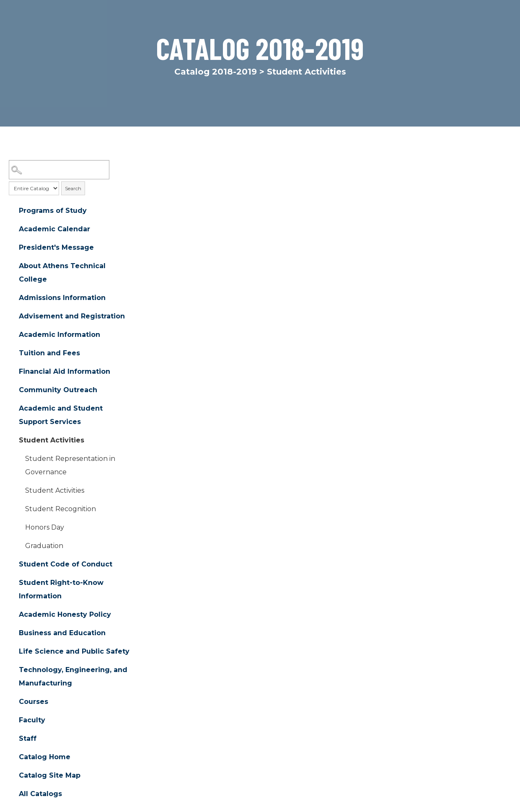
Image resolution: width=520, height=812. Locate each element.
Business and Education (62, 633)
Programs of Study (53, 211)
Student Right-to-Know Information (61, 590)
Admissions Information (62, 298)
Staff (28, 739)
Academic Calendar (54, 229)
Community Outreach (58, 390)
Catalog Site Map (50, 776)
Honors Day (45, 528)
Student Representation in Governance (70, 466)
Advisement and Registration (72, 317)
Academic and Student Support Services (61, 415)
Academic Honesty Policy (65, 615)
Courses (34, 702)
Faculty (32, 720)
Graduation (44, 546)
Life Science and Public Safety (74, 652)
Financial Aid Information (65, 372)
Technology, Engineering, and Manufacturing (73, 677)
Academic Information (60, 335)
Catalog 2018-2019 (216, 72)
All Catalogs (40, 794)
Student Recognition (61, 509)
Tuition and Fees (49, 353)
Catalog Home (45, 757)
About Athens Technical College (62, 273)
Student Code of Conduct (66, 565)
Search (73, 188)
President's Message (56, 248)
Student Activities (52, 441)
